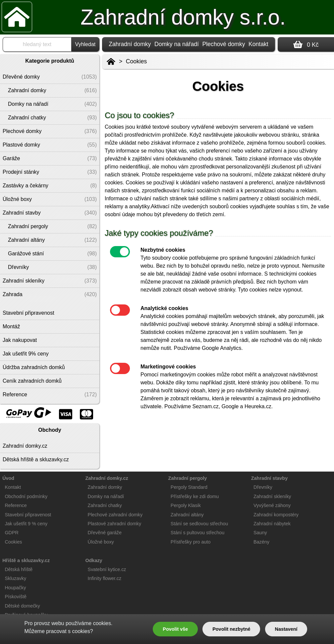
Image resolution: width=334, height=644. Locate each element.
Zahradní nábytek (272, 524)
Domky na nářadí (177, 44)
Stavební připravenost (28, 515)
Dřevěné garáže (105, 533)
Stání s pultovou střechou (197, 533)
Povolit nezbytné (231, 629)
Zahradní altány (187, 515)
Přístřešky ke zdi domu (195, 496)
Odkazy (94, 560)
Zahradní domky (130, 44)
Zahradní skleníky (272, 496)
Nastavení (286, 629)
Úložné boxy (101, 542)
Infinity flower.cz (105, 578)
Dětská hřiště (19, 569)
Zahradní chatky (105, 505)
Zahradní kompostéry (276, 515)
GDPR (12, 533)
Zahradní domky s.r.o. (183, 17)
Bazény (261, 542)
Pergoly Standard (189, 487)
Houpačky (15, 588)
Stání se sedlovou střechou (199, 524)
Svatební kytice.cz (107, 569)
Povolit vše (175, 629)
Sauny (260, 533)
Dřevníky (263, 487)
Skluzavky (15, 578)
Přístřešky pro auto (191, 542)
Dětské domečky (22, 606)
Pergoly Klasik (186, 505)
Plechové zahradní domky (115, 515)
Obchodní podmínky (26, 496)
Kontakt (258, 44)
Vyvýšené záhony (272, 505)
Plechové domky (223, 44)
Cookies (137, 61)
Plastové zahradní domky (115, 524)
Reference (16, 505)
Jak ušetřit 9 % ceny (26, 524)
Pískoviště (16, 597)
